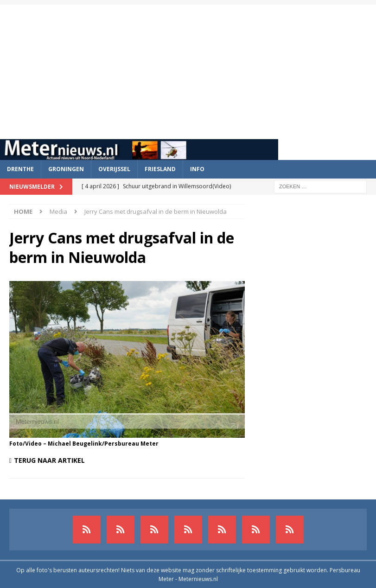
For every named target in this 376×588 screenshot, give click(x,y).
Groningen (66, 169)
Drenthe (20, 169)
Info (197, 169)
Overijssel (114, 169)
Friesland (160, 169)
